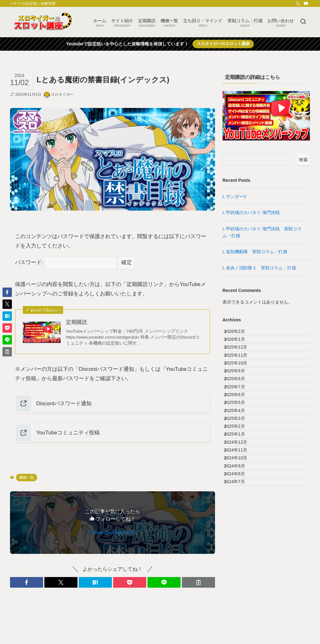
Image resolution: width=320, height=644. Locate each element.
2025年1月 (240, 503)
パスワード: (66, 262)
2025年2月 (240, 490)
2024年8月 (240, 568)
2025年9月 (240, 399)
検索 (303, 160)
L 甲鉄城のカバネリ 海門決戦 (251, 212)
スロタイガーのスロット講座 (223, 44)
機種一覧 (27, 478)
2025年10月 (241, 386)
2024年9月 (240, 555)
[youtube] (306, 3)
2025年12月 (241, 360)
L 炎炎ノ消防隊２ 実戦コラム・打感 (261, 268)
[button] (27, 582)
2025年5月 (240, 451)
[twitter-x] (298, 3)
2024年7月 (240, 581)
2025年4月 (240, 464)
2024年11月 (241, 529)
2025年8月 (240, 412)
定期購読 (77, 322)
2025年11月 (241, 373)
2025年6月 (240, 438)
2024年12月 (241, 516)
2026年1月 (240, 347)
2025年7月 (240, 425)
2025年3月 (240, 477)
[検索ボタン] (303, 22)
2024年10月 (241, 542)
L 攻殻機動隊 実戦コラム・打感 (257, 252)
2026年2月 (240, 334)
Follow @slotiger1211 (112, 532)
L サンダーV (235, 197)
